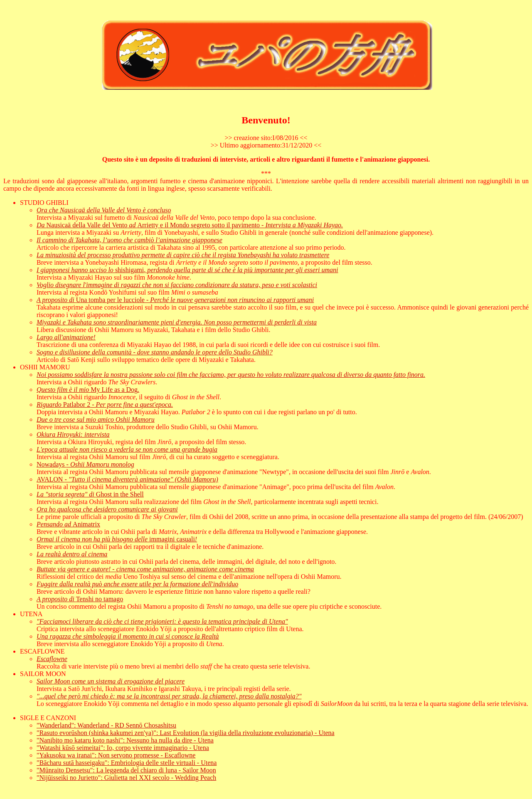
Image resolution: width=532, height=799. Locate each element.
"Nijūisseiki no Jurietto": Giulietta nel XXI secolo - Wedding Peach (126, 778)
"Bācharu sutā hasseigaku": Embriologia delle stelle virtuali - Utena (127, 763)
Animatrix (68, 524)
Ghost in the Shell (90, 494)
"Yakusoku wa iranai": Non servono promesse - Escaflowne (116, 755)
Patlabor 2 (105, 404)
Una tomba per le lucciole (175, 300)
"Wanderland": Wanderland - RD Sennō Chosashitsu (106, 725)
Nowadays (85, 464)
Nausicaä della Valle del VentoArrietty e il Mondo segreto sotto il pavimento (190, 225)
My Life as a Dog (88, 390)
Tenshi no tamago (80, 599)
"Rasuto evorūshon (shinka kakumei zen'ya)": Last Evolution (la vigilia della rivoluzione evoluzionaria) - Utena (186, 733)
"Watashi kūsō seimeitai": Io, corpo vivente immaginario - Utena (123, 748)
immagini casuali (117, 539)
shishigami (187, 270)
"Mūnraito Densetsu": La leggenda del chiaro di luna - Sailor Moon (126, 770)
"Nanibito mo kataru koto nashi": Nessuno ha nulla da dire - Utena (125, 740)
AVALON (127, 479)
